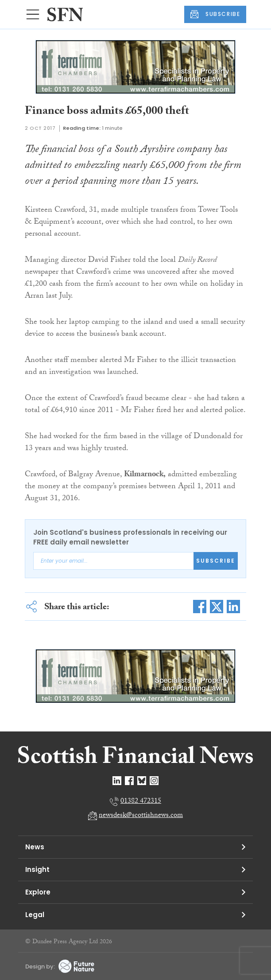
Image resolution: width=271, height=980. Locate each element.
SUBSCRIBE (215, 14)
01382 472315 (141, 802)
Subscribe (216, 561)
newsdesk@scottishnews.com (141, 816)
